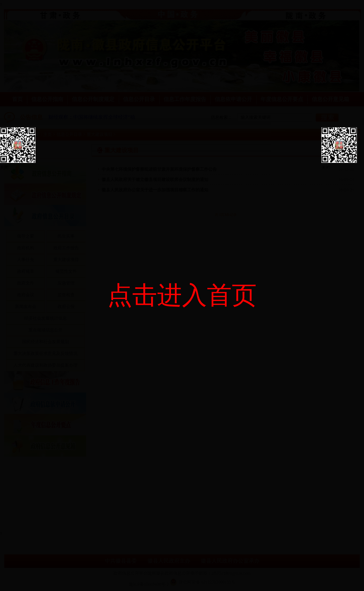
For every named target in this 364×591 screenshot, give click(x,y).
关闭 (4, 167)
